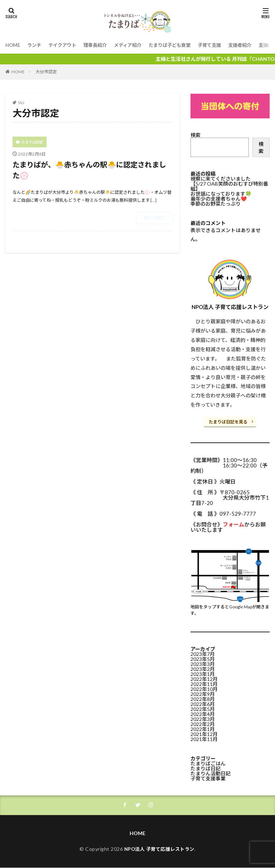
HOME (13, 45)
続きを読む (154, 221)
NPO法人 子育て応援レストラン (159, 849)
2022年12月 (204, 678)
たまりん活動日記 (211, 772)
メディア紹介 (135, 45)
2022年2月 (203, 723)
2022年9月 (203, 693)
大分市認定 (46, 72)
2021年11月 (204, 738)
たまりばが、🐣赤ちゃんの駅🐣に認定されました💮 (92, 172)
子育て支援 (222, 45)
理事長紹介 (100, 45)
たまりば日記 (32, 142)
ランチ (36, 45)
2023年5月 (203, 658)
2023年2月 (203, 668)
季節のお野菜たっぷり (216, 204)
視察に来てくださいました (221, 179)
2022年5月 (203, 708)
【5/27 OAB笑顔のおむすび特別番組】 (229, 186)
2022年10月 (204, 688)
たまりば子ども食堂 (179, 45)
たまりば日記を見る (228, 422)
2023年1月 (203, 673)
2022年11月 (204, 683)
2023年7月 (203, 653)
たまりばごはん (208, 762)
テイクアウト (66, 45)
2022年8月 (203, 698)
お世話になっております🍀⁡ (221, 194)
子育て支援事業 (208, 777)
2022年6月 (203, 703)
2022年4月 (203, 713)
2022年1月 (203, 728)
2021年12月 (204, 733)
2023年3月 (203, 663)
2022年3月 (203, 718)
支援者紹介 (254, 45)
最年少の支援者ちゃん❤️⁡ (219, 199)
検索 (196, 135)
